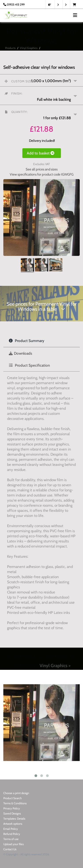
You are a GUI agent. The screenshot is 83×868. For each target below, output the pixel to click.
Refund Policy (12, 834)
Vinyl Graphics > (55, 665)
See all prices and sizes (42, 169)
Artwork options (13, 824)
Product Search (13, 798)
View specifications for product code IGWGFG (42, 174)
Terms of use (11, 839)
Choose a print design (16, 793)
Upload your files (14, 844)
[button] (41, 96)
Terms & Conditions (15, 803)
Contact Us (10, 849)
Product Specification (29, 365)
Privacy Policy (12, 808)
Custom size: (19, 81)
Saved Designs (12, 813)
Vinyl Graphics (29, 48)
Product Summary (27, 341)
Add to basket (42, 153)
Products (10, 48)
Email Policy (11, 829)
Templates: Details (14, 819)
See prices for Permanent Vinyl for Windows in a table (42, 306)
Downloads (20, 353)
